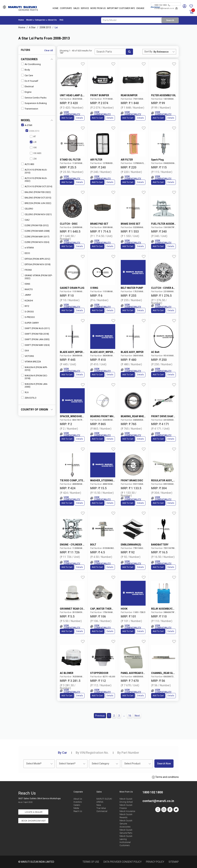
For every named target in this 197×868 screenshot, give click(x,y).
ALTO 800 (28, 164)
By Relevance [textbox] (161, 52)
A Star (32, 27)
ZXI (33, 159)
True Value (101, 808)
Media (76, 808)
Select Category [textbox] (100, 764)
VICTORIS (28, 356)
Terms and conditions (165, 777)
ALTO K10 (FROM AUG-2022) (34, 179)
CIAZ (25, 220)
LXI (33, 142)
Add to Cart (67, 118)
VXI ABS (36, 153)
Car (63, 753)
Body (26, 70)
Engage (140, 8)
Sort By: (149, 52)
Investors (78, 802)
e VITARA (28, 247)
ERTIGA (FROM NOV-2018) (36, 264)
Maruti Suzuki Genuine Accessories (126, 824)
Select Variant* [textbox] (67, 764)
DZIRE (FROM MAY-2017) (35, 236)
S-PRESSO (28, 317)
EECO (26, 253)
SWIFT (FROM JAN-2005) (35, 339)
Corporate (66, 8)
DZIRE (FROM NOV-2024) (35, 242)
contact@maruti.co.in (166, 8)
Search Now (164, 764)
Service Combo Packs (34, 97)
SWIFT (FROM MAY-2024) (35, 345)
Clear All (48, 50)
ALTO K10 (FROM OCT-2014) (37, 186)
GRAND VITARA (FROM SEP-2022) (37, 277)
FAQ (61, 20)
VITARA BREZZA (31, 361)
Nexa (99, 805)
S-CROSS (28, 311)
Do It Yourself (30, 81)
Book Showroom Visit (34, 821)
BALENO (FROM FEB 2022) (36, 192)
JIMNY (26, 295)
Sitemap (174, 862)
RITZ (25, 306)
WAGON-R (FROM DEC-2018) (34, 377)
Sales (76, 8)
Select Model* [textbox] (34, 764)
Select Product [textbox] (132, 764)
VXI (33, 147)
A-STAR (27, 125)
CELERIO (27, 209)
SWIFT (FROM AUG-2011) (36, 328)
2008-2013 (32, 131)
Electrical (27, 86)
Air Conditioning (31, 64)
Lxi (56, 27)
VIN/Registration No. (92, 753)
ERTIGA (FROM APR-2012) (36, 259)
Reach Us (78, 811)
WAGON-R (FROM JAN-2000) (35, 385)
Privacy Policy (155, 862)
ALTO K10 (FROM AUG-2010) (34, 171)
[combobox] (165, 52)
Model (29, 20)
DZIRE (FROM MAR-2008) (35, 231)
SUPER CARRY (30, 323)
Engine (26, 92)
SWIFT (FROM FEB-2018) (35, 334)
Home (56, 8)
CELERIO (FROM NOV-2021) (36, 214)
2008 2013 (45, 27)
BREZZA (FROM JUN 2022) (36, 203)
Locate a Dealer (34, 812)
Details (80, 118)
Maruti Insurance (127, 811)
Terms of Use (91, 862)
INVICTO (27, 289)
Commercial (102, 811)
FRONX (26, 270)
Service (85, 8)
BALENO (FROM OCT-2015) (36, 197)
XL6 (25, 392)
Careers (77, 805)
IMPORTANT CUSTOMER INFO (121, 8)
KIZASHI (27, 300)
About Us (52, 20)
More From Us (98, 8)
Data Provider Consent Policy (123, 862)
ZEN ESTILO (29, 398)
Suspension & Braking (34, 103)
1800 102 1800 (162, 5)
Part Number (128, 753)
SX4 (25, 350)
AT (33, 136)
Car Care (27, 75)
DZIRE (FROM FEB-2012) (35, 225)
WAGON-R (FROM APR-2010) (34, 368)
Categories (40, 20)
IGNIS (26, 284)
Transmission (30, 109)
